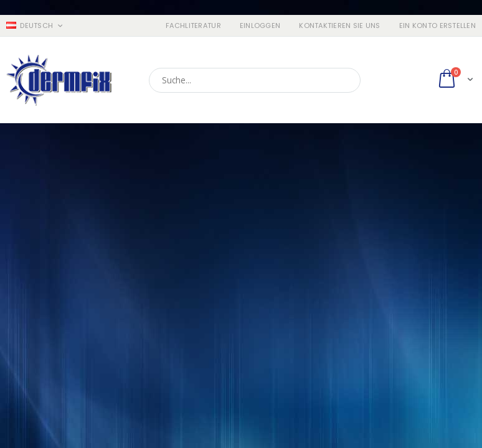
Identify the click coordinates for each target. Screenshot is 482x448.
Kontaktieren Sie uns (340, 26)
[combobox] (255, 80)
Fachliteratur (193, 26)
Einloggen (260, 26)
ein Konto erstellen (437, 26)
